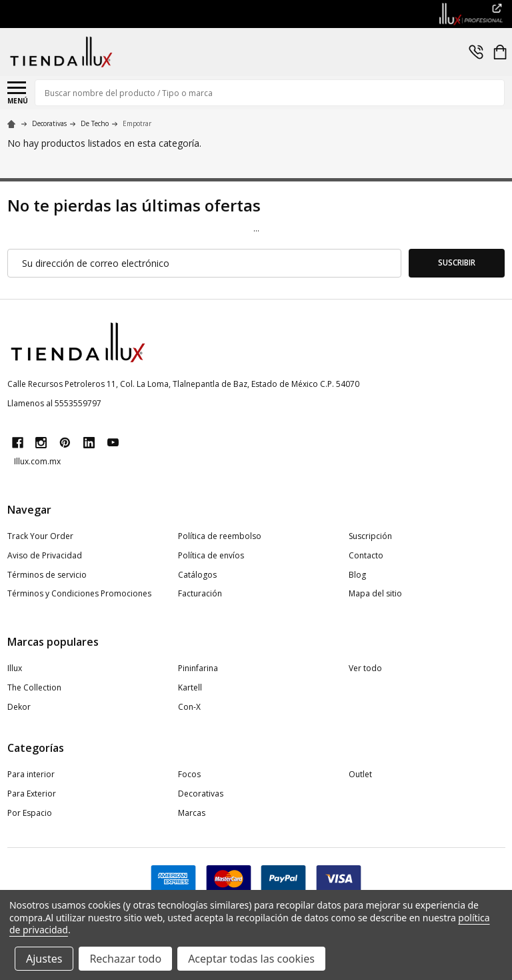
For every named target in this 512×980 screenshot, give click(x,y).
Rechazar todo (125, 959)
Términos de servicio (47, 575)
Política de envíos (211, 555)
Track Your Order (40, 536)
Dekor (19, 707)
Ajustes (44, 959)
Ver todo (365, 668)
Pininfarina (198, 668)
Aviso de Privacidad (45, 555)
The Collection (34, 687)
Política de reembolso (220, 536)
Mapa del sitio (375, 593)
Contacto (366, 555)
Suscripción (370, 536)
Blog (357, 575)
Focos (189, 774)
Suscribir (457, 263)
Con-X (189, 707)
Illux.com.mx (37, 461)
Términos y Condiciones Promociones (79, 593)
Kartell (190, 687)
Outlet (360, 774)
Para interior (31, 774)
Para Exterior (32, 794)
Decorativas (201, 794)
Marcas (192, 813)
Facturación (200, 593)
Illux (15, 668)
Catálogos (197, 575)
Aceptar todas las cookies (251, 959)
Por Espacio (30, 813)
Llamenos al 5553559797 (54, 403)
